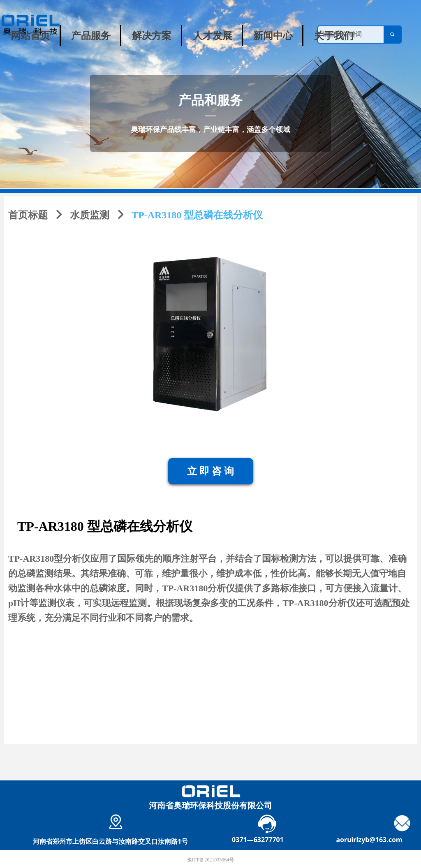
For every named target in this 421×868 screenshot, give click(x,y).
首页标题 (28, 215)
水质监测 (90, 215)
